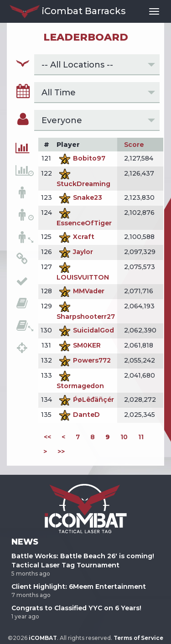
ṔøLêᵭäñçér (85, 400)
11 (141, 437)
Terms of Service (138, 638)
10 (124, 437)
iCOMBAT (43, 638)
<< (47, 437)
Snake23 (79, 197)
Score (134, 145)
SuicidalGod (85, 330)
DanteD (78, 415)
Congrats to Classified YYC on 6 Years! (76, 608)
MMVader (80, 291)
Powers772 (84, 360)
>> (61, 452)
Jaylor (75, 252)
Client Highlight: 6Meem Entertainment (79, 587)
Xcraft (75, 237)
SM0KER (79, 345)
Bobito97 (81, 158)
